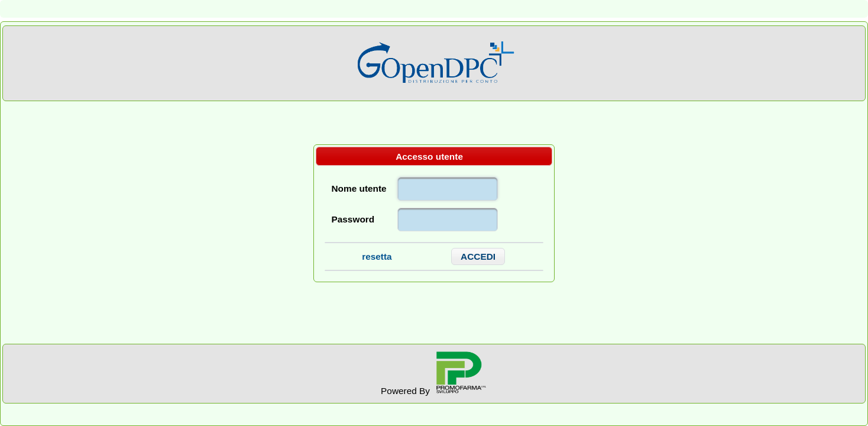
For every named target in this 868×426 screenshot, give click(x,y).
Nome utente (359, 188)
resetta (377, 256)
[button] (478, 256)
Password (353, 219)
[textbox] (448, 189)
